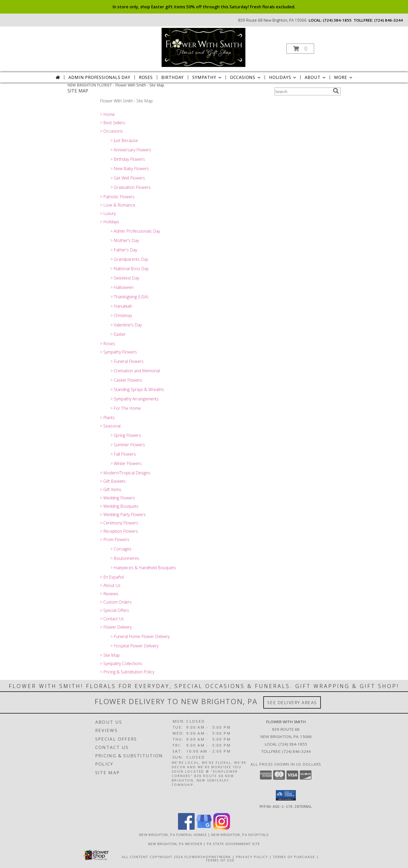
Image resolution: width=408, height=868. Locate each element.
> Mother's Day (125, 240)
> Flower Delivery (116, 627)
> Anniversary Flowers (131, 150)
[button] (300, 49)
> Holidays (110, 222)
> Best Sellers (113, 123)
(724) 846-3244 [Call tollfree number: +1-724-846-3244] (388, 20)
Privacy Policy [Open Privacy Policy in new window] (252, 857)
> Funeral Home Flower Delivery (140, 636)
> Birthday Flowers (128, 159)
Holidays (283, 77)
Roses (146, 77)
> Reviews (109, 594)
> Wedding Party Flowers (123, 514)
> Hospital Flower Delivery (134, 646)
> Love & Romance (118, 205)
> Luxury (108, 213)
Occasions (246, 77)
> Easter (118, 334)
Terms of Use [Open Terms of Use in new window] (220, 860)
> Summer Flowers (128, 445)
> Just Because (124, 140)
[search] (336, 91)
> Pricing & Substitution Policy (127, 672)
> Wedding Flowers (117, 498)
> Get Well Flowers (128, 178)
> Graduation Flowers (130, 187)
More (344, 77)
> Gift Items (111, 489)
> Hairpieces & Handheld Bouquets (143, 568)
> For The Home (126, 408)
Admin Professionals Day (99, 77)
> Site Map (110, 655)
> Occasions (111, 131)
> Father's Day (124, 250)
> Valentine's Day (126, 325)
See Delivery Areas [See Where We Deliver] (292, 702)
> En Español (112, 577)
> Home (107, 114)
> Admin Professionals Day (135, 231)
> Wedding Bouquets (119, 506)
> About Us (110, 585)
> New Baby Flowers (130, 169)
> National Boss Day (129, 269)
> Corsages (121, 549)
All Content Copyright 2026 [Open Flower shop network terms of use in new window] (152, 857)
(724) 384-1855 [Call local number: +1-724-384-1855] (337, 20)
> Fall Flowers (123, 454)
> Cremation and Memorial (135, 371)
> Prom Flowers (115, 540)
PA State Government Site (233, 844)
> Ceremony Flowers (119, 523)
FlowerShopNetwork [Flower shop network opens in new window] (208, 857)
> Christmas (121, 315)
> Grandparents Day (129, 259)
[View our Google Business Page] (204, 828)
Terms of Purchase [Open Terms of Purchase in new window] (294, 857)
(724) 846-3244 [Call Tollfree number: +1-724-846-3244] (296, 751)
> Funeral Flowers (127, 361)
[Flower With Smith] (203, 47)
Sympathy (207, 77)
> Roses (107, 344)
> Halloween (122, 287)
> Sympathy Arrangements (135, 399)
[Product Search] (303, 91)
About (316, 77)
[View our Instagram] (222, 828)
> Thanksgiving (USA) (129, 297)
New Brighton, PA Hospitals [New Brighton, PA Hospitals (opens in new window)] (240, 834)
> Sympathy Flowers (118, 352)
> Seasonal (110, 426)
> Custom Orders (116, 602)
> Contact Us (112, 619)
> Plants (107, 418)
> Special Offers (114, 610)
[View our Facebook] (186, 828)
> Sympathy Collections (121, 664)
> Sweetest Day (125, 278)
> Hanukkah (121, 306)
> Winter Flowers (126, 463)
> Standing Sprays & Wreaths (137, 389)
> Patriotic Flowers (117, 197)
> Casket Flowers (126, 380)
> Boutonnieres (125, 558)
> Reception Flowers (119, 531)
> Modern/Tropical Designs (125, 473)
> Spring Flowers (126, 435)
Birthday (173, 77)
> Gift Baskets (113, 481)
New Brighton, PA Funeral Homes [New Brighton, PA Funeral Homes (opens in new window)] (173, 834)
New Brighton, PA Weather (175, 844)
